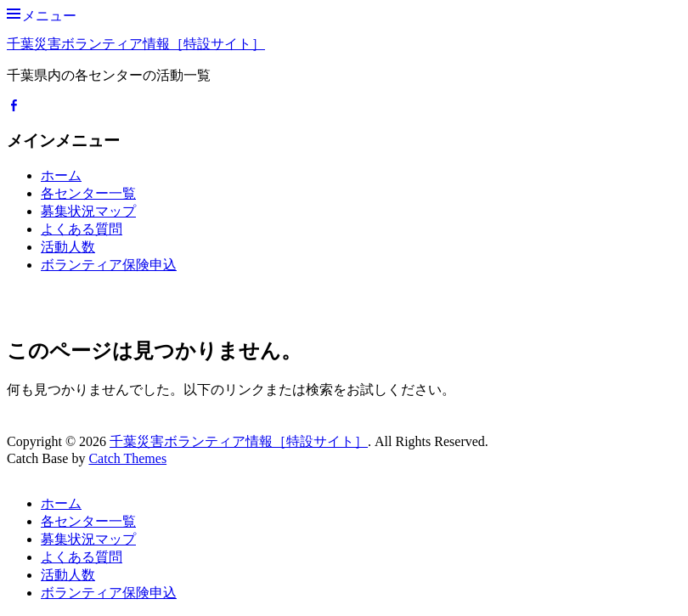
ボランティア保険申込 (109, 265)
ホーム (61, 175)
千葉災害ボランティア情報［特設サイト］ (136, 44)
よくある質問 (82, 229)
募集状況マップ (88, 211)
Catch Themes (127, 458)
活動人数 (68, 247)
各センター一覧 (88, 193)
